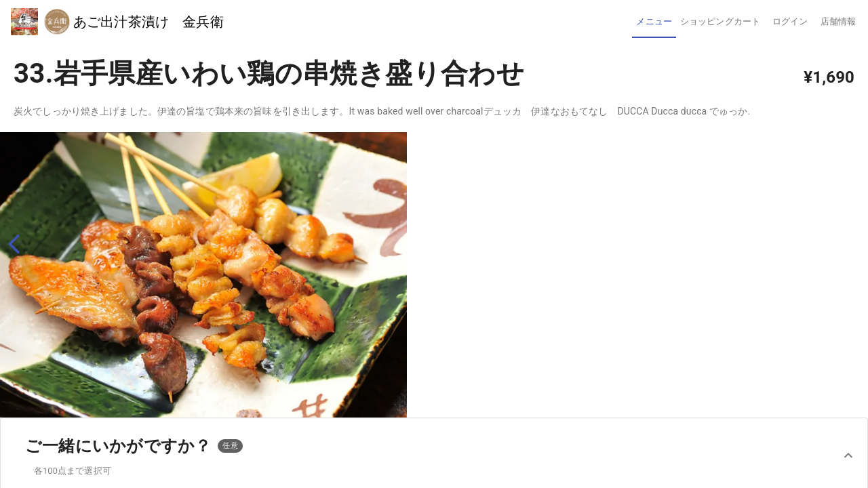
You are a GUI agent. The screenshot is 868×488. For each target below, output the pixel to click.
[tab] (654, 22)
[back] (20, 244)
